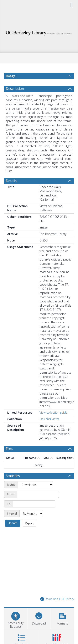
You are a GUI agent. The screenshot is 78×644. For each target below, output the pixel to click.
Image (11, 76)
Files (9, 449)
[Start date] (38, 494)
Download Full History (57, 599)
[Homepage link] (39, 32)
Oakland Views (49, 419)
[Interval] (31, 514)
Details (11, 181)
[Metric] (35, 485)
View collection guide (53, 412)
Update (13, 523)
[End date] (34, 504)
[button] (62, 618)
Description (15, 89)
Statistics (13, 476)
